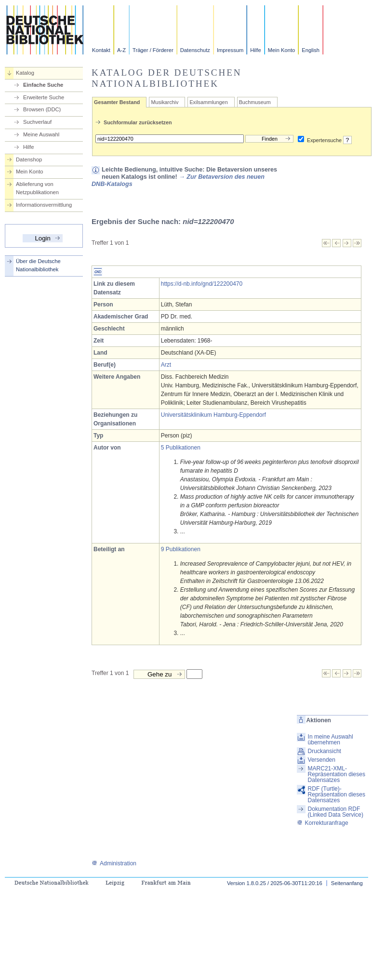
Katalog (25, 73)
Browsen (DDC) (42, 109)
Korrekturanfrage (323, 823)
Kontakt (101, 50)
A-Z (121, 50)
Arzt (166, 365)
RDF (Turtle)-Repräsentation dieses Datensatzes (337, 795)
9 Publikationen (181, 549)
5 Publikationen (181, 448)
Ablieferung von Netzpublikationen (37, 188)
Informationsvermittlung (44, 205)
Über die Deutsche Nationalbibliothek (38, 265)
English (311, 50)
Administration (114, 863)
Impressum (230, 50)
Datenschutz (195, 50)
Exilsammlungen (208, 102)
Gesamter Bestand (117, 102)
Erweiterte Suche (44, 97)
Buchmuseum (255, 102)
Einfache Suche (43, 85)
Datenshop (29, 159)
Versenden (322, 760)
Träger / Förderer (153, 50)
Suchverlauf (37, 122)
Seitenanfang (347, 883)
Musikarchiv (165, 102)
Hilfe (255, 50)
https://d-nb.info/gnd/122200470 (202, 284)
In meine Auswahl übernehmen (331, 740)
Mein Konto (282, 50)
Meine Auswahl (41, 134)
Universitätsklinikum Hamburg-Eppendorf (213, 415)
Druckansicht (325, 751)
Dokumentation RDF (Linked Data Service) (336, 812)
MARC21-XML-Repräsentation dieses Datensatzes (337, 774)
